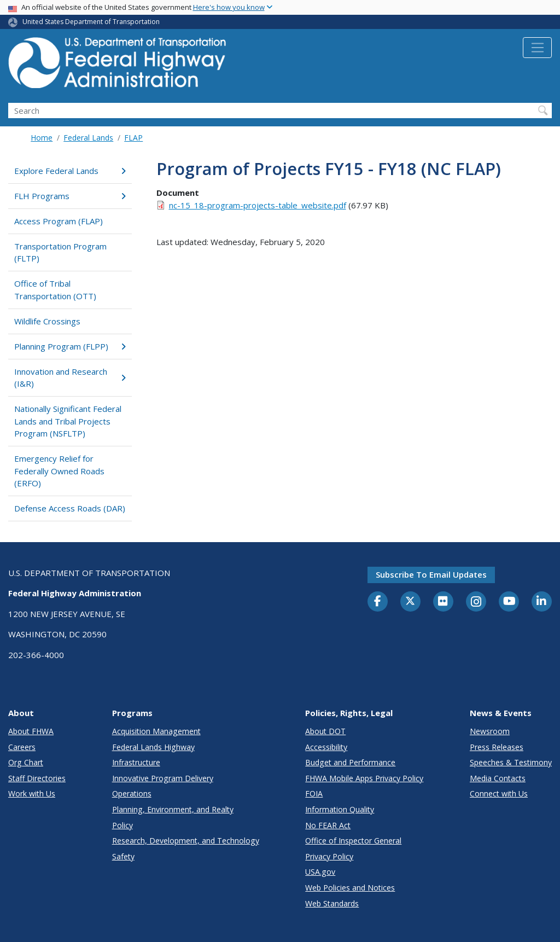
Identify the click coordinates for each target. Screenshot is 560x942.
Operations (132, 793)
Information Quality (340, 809)
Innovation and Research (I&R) (70, 378)
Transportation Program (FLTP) (60, 252)
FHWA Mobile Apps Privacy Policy (364, 778)
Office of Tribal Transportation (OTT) (55, 290)
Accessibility (326, 747)
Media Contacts (498, 778)
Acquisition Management (156, 731)
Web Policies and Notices (350, 888)
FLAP (133, 138)
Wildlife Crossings (47, 321)
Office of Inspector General (353, 841)
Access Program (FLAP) (59, 221)
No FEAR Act (328, 825)
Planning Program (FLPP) (70, 346)
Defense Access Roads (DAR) (70, 508)
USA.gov (320, 872)
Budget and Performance (350, 762)
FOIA (314, 793)
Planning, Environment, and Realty (173, 809)
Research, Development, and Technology (186, 841)
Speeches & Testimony (511, 762)
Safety (123, 856)
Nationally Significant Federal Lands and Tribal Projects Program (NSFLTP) (68, 421)
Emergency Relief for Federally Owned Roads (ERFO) (59, 471)
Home (42, 138)
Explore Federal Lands (70, 171)
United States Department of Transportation (91, 22)
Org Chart (26, 762)
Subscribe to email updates (431, 574)
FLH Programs (70, 196)
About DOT (325, 731)
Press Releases (497, 747)
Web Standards (332, 903)
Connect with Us (499, 793)
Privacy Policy (329, 856)
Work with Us (32, 793)
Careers (22, 747)
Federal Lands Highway (153, 747)
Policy (122, 825)
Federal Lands (88, 138)
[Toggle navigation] (537, 48)
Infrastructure (136, 762)
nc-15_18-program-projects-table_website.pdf (258, 205)
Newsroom (490, 731)
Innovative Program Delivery (163, 778)
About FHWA (31, 731)
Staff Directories (37, 778)
